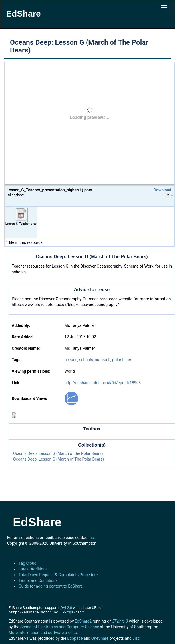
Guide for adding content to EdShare (51, 586)
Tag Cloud (28, 563)
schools (86, 360)
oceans (71, 360)
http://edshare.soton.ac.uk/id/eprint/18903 (102, 383)
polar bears (122, 360)
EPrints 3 (120, 621)
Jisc (136, 638)
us (92, 538)
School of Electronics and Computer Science (60, 627)
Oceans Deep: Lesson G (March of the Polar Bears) (58, 453)
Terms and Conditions (38, 580)
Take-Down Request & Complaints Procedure (58, 575)
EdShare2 (83, 621)
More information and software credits (43, 633)
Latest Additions (33, 569)
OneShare (100, 638)
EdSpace (75, 638)
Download (162, 190)
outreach (103, 360)
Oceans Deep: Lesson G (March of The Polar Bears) (59, 459)
